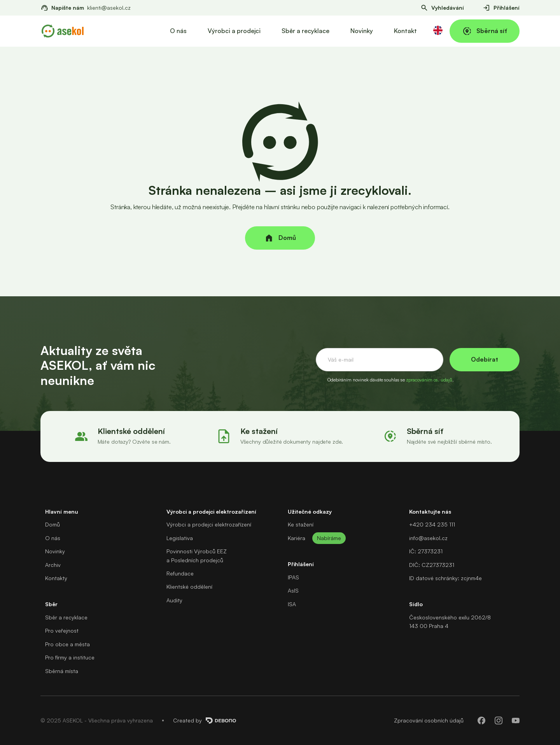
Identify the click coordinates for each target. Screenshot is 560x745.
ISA (292, 604)
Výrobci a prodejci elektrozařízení (209, 524)
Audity (174, 600)
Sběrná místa (62, 671)
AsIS (293, 590)
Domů (52, 524)
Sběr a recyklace (305, 31)
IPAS (293, 577)
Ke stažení (301, 524)
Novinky (362, 31)
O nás (178, 31)
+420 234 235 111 (432, 524)
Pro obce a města (67, 644)
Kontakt (405, 31)
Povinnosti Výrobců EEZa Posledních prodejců (197, 555)
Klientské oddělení (189, 587)
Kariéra (297, 538)
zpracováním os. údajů (429, 380)
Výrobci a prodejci (234, 31)
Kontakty (56, 578)
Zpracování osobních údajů (429, 720)
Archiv (53, 565)
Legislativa (180, 538)
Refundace (180, 573)
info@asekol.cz (428, 538)
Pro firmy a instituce (70, 657)
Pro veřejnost (62, 630)
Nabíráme (329, 538)
